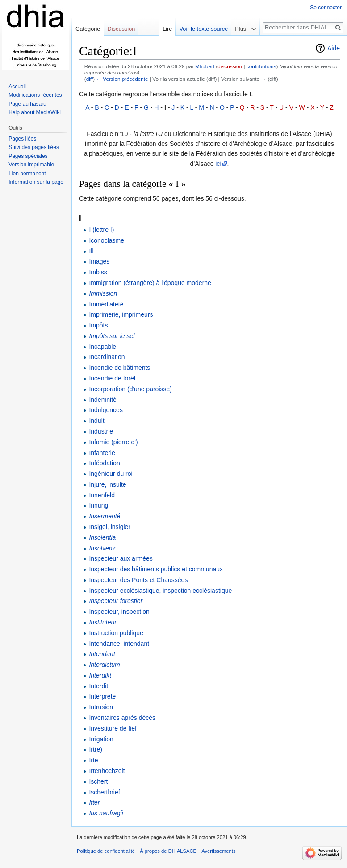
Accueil (17, 87)
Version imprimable (31, 165)
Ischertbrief (104, 792)
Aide (334, 48)
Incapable (102, 347)
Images (99, 261)
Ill (91, 251)
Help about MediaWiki (35, 112)
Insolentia (102, 537)
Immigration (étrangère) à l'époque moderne (150, 283)
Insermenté (105, 516)
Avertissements (218, 851)
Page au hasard (27, 104)
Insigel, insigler (110, 527)
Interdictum (104, 665)
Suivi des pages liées (34, 147)
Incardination (107, 357)
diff (90, 79)
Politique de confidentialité (106, 851)
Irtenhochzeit (107, 771)
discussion (230, 66)
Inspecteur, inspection (119, 612)
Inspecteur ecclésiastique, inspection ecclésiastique (160, 591)
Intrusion (101, 707)
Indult (96, 421)
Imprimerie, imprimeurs (121, 314)
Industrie (101, 431)
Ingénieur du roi (111, 474)
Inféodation (104, 463)
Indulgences (106, 410)
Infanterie (102, 453)
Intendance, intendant (119, 644)
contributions (261, 66)
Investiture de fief (113, 728)
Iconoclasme (107, 240)
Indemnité (102, 400)
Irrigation (101, 739)
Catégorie (88, 29)
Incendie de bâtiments (119, 368)
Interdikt (100, 675)
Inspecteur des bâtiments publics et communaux (156, 569)
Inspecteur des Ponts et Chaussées (138, 580)
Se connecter (326, 8)
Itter (94, 802)
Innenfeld (102, 495)
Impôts (98, 325)
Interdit (98, 686)
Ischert (98, 781)
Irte (93, 760)
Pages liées (22, 139)
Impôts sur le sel (112, 336)
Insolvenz (102, 548)
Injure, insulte (107, 484)
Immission (103, 293)
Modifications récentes (35, 95)
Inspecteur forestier (116, 601)
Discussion (121, 29)
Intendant (102, 654)
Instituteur (102, 622)
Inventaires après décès (122, 718)
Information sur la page (36, 182)
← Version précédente (122, 79)
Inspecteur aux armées (121, 558)
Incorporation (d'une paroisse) (130, 389)
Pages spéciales (28, 156)
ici (218, 164)
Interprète (102, 696)
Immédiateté (106, 304)
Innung (98, 505)
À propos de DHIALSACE (168, 851)
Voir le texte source (203, 29)
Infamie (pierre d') (113, 442)
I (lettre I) (101, 230)
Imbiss (98, 272)
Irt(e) (96, 749)
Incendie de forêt (112, 378)
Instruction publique (116, 633)
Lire (167, 29)
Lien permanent (27, 174)
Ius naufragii (106, 813)
